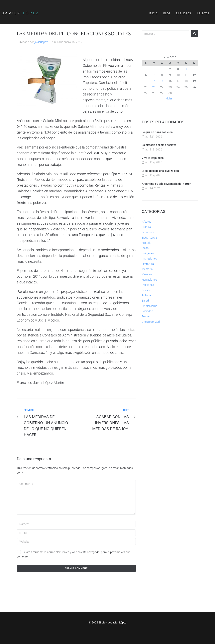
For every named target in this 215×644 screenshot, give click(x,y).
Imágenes (148, 253)
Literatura (148, 264)
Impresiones (149, 259)
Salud (145, 301)
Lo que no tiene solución (157, 132)
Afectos (147, 222)
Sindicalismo (150, 306)
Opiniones (148, 285)
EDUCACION (149, 238)
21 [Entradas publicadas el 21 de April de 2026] (154, 87)
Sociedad (147, 311)
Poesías (147, 290)
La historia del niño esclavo (159, 145)
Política (146, 295)
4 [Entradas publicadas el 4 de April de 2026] (186, 69)
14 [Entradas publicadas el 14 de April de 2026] (154, 81)
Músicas (147, 274)
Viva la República (153, 158)
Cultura (146, 227)
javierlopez (41, 42)
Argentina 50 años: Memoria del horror (166, 184)
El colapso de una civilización (160, 171)
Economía (148, 232)
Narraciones (149, 280)
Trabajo (146, 316)
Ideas (145, 248)
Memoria (147, 269)
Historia (147, 243)
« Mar (169, 98)
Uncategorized (151, 322)
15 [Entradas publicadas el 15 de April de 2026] (162, 81)
